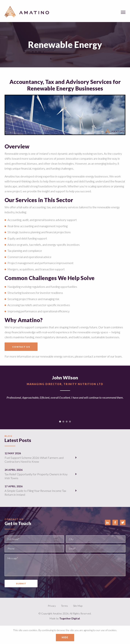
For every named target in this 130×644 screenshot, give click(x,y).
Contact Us (21, 347)
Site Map (78, 606)
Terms (64, 606)
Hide (65, 637)
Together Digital (70, 618)
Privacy (52, 606)
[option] (65, 395)
